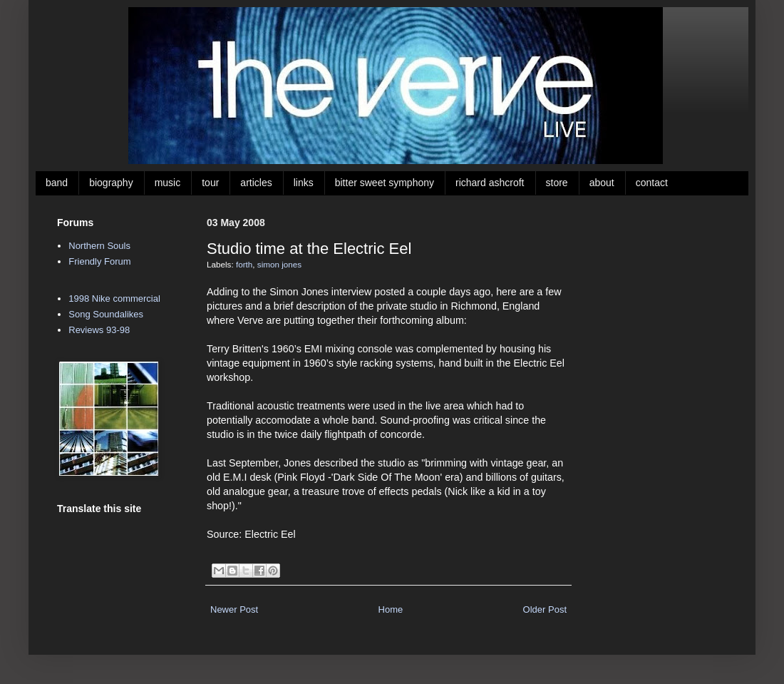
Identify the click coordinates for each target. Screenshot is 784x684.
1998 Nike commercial (114, 298)
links (304, 183)
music (168, 183)
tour (210, 183)
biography (111, 183)
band (57, 183)
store (557, 183)
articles (256, 183)
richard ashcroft (490, 183)
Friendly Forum (99, 261)
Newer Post (234, 609)
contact (652, 183)
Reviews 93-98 (99, 330)
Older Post (545, 609)
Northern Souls (99, 246)
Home (391, 609)
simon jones (279, 264)
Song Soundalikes (106, 314)
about (602, 183)
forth (244, 264)
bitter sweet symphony (385, 183)
